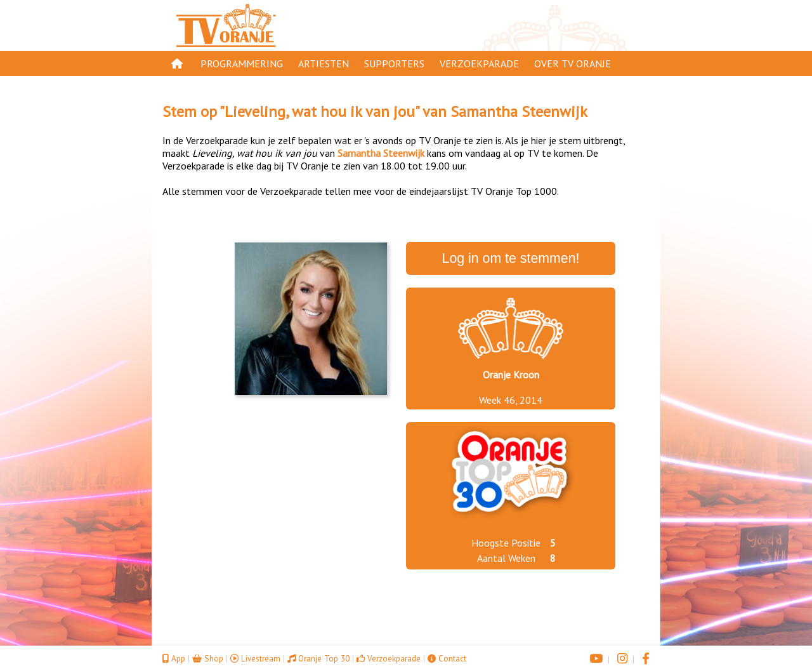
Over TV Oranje (573, 63)
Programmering (242, 63)
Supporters (394, 63)
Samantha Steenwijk (519, 111)
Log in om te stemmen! (511, 258)
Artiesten (324, 63)
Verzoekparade (479, 63)
